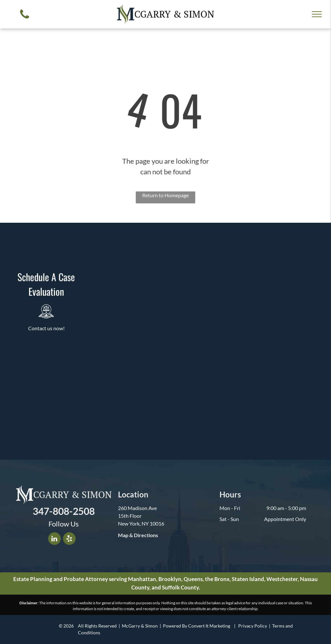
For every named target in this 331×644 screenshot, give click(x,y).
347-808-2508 (64, 511)
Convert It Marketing (209, 626)
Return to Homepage (165, 195)
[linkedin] (54, 539)
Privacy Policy (253, 626)
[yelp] (69, 539)
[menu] (317, 14)
